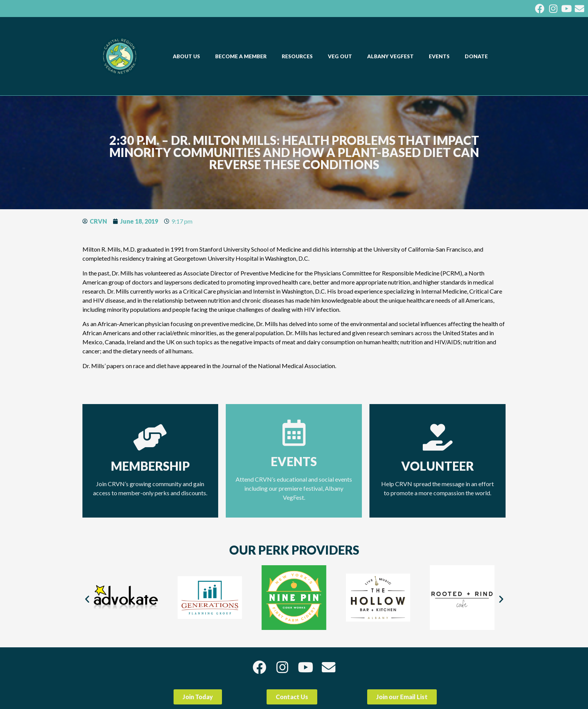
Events (294, 461)
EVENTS (441, 56)
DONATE (476, 56)
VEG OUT (342, 56)
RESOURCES (299, 56)
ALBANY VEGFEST (392, 56)
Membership (150, 466)
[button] (87, 599)
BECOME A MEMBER (243, 56)
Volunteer (438, 466)
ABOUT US (188, 56)
